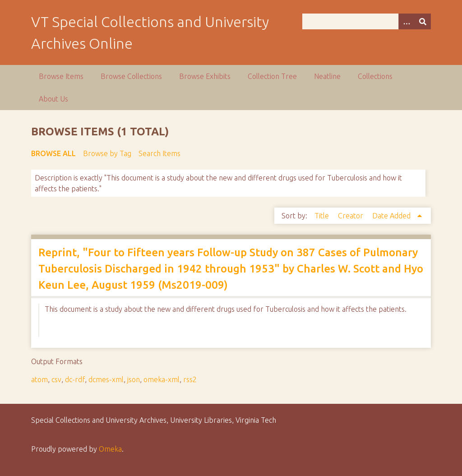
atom (39, 379)
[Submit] (423, 21)
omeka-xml (162, 379)
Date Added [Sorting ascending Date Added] (392, 216)
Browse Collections (131, 76)
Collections (375, 76)
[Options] (407, 21)
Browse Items (61, 76)
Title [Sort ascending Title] (323, 216)
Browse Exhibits (205, 76)
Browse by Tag (107, 153)
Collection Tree (272, 76)
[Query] (367, 21)
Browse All (53, 153)
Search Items (159, 153)
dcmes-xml (106, 379)
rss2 (190, 379)
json (134, 379)
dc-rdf (75, 379)
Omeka (110, 449)
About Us (53, 99)
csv (56, 379)
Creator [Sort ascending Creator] (351, 216)
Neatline (327, 76)
